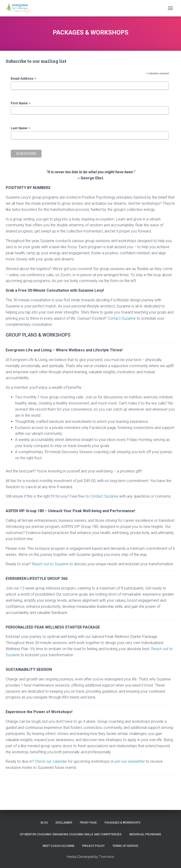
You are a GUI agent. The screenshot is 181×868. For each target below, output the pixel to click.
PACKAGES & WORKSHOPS (123, 823)
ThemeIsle (106, 857)
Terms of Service (125, 846)
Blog (44, 823)
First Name (21, 103)
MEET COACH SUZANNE (59, 846)
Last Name (21, 128)
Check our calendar (51, 761)
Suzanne (111, 496)
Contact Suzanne (122, 318)
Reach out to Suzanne (50, 564)
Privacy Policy (93, 846)
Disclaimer (64, 823)
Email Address (24, 79)
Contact (97, 496)
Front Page (88, 823)
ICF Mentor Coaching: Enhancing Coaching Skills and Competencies (71, 834)
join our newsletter (130, 761)
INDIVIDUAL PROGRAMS (145, 834)
